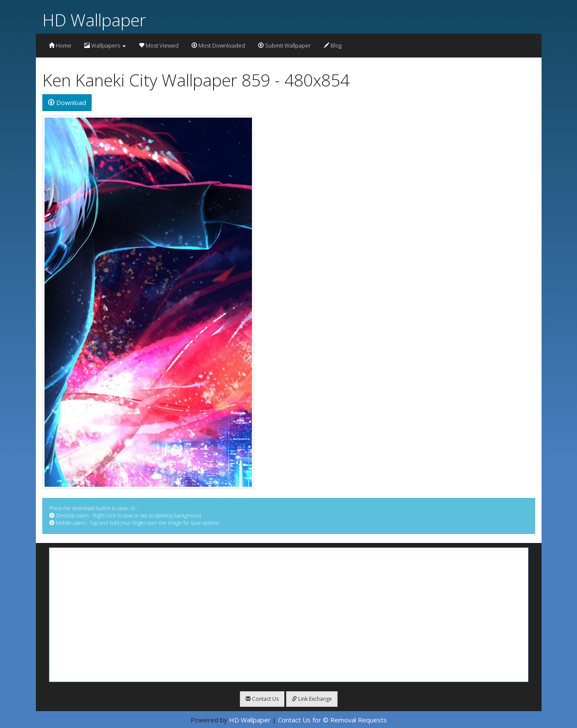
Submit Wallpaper (284, 45)
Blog (333, 45)
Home (60, 45)
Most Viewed (159, 45)
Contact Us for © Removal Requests (332, 720)
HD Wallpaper (94, 20)
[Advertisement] (289, 615)
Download (67, 102)
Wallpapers (105, 45)
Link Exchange (312, 699)
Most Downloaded (218, 45)
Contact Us (262, 699)
